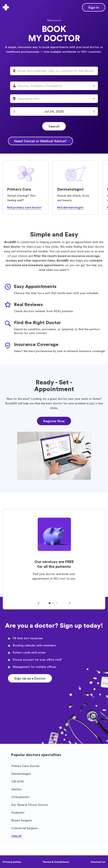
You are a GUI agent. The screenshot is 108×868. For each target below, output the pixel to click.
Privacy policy (12, 862)
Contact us (98, 862)
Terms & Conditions (56, 862)
